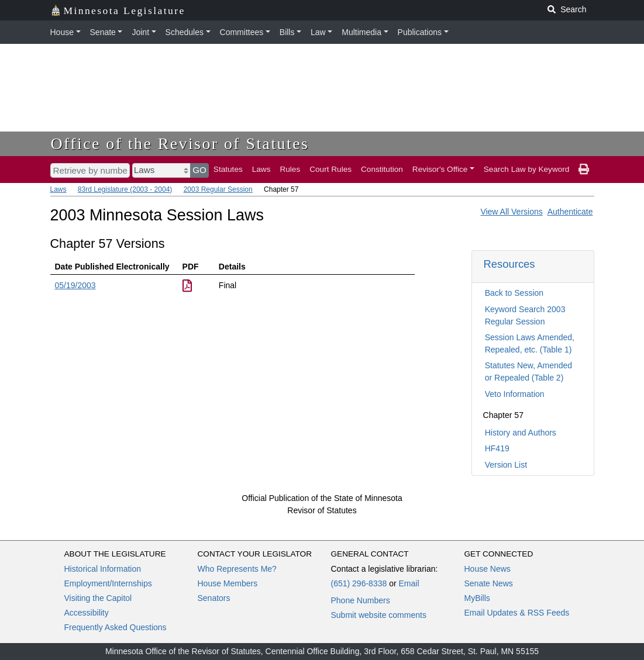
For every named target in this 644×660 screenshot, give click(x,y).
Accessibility (87, 613)
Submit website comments (379, 615)
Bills (287, 32)
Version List (506, 465)
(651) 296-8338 (359, 583)
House (62, 32)
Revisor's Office (440, 169)
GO (199, 170)
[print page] (584, 170)
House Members (228, 583)
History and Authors (521, 433)
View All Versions (511, 212)
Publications (420, 32)
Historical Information (103, 569)
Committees (242, 32)
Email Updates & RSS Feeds (517, 613)
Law (318, 32)
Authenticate (570, 212)
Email (409, 583)
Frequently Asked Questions (116, 627)
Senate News (489, 583)
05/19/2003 (75, 285)
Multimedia (361, 32)
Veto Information (515, 394)
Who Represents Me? (237, 569)
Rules (290, 169)
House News (488, 569)
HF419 (497, 448)
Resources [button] (509, 264)
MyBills (477, 598)
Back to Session (514, 293)
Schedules (185, 32)
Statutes (228, 169)
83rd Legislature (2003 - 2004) (125, 189)
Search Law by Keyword (527, 169)
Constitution (382, 169)
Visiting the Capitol (98, 598)
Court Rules (330, 169)
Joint (140, 32)
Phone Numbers (361, 600)
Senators (214, 598)
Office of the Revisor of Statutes (180, 144)
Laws (261, 169)
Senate (103, 32)
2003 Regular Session (218, 189)
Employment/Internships (108, 583)
